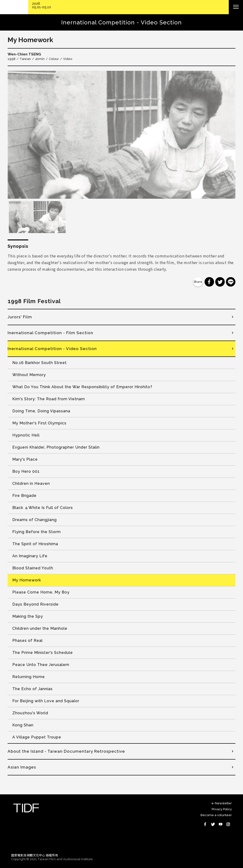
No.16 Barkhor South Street (40, 363)
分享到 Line (231, 282)
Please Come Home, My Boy (41, 592)
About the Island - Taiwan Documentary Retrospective (66, 751)
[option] (121, 135)
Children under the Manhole (40, 628)
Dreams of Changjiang (35, 520)
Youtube (220, 824)
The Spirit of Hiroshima (35, 544)
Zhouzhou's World (30, 713)
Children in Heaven (31, 483)
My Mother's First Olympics (39, 423)
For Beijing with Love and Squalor (46, 701)
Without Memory (29, 375)
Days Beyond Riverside (35, 604)
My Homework (27, 580)
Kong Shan (23, 725)
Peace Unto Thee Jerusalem (41, 665)
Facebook (205, 824)
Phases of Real (28, 641)
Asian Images (22, 767)
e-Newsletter (222, 803)
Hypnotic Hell (26, 435)
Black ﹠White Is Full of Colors (43, 508)
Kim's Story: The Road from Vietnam (49, 399)
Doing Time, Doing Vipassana (41, 411)
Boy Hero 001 (26, 471)
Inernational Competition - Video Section (52, 349)
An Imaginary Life (30, 556)
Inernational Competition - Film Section (50, 333)
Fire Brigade (24, 496)
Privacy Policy (222, 809)
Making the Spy (28, 616)
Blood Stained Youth (33, 568)
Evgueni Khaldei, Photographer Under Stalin (56, 447)
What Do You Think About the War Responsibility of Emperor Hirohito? (82, 387)
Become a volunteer (216, 815)
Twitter (213, 824)
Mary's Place (25, 459)
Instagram (228, 824)
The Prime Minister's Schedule (43, 653)
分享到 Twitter (220, 282)
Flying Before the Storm (37, 532)
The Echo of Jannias (33, 689)
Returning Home (29, 677)
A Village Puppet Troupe (37, 737)
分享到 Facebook (209, 282)
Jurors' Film (20, 317)
